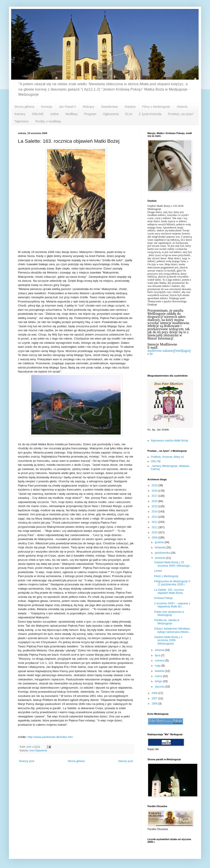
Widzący (89, 107)
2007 (155, 698)
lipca (158, 655)
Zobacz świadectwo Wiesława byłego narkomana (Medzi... (172, 630)
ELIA (129, 114)
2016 (155, 501)
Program (90, 114)
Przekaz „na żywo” (181, 114)
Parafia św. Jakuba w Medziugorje (167, 622)
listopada (161, 547)
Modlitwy (71, 114)
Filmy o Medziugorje (156, 107)
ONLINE (38, 114)
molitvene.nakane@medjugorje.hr (169, 352)
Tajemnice (22, 121)
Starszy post (126, 761)
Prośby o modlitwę (48, 121)
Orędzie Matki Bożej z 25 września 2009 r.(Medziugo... (173, 564)
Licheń (158, 571)
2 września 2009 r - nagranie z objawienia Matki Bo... (172, 605)
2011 (155, 527)
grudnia (160, 542)
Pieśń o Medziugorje (166, 576)
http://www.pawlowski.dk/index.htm (50, 737)
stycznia (160, 687)
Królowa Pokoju (163, 598)
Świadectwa (109, 107)
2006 (155, 704)
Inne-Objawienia (38, 750)
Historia (182, 107)
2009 (155, 538)
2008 (155, 693)
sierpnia (160, 650)
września (161, 558)
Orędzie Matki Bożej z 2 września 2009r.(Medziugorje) (168, 640)
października (163, 553)
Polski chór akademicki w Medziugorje (169, 613)
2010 (155, 532)
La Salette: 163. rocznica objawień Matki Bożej (169, 591)
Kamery (20, 114)
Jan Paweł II (67, 107)
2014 (155, 512)
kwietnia (160, 671)
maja (158, 666)
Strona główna (24, 107)
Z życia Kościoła (150, 114)
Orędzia (130, 107)
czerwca (160, 661)
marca (159, 676)
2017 (155, 496)
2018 (155, 491)
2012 (155, 522)
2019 (155, 485)
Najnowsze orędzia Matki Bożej (169, 441)
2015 (155, 506)
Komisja (47, 107)
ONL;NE (156, 461)
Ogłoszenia (111, 114)
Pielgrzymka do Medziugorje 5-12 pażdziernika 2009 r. (173, 583)
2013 (155, 517)
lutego (159, 681)
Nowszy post (27, 761)
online (54, 114)
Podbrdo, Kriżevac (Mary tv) (167, 457)
